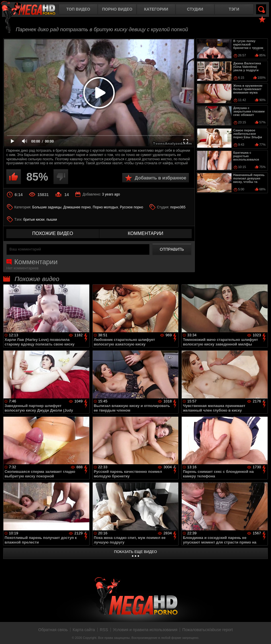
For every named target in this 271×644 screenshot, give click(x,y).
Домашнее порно (77, 207)
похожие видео (53, 233)
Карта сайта (84, 630)
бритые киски (34, 220)
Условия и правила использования (145, 630)
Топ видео (78, 9)
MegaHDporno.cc (33, 10)
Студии (195, 9)
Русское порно (131, 207)
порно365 (178, 207)
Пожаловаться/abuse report (208, 630)
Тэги (234, 9)
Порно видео (117, 9)
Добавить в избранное (161, 178)
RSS (104, 630)
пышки (52, 220)
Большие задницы (47, 207)
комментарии (145, 233)
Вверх (262, 633)
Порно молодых (105, 207)
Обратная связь (53, 630)
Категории (156, 9)
